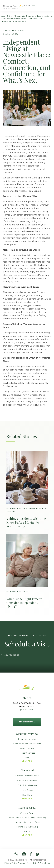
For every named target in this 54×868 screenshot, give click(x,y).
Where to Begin (27, 813)
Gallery (27, 757)
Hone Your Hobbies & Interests (27, 744)
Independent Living (24, 16)
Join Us (27, 831)
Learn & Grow (7, 16)
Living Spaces (27, 790)
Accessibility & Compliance (39, 863)
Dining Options (27, 748)
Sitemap (22, 863)
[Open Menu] (33, 5)
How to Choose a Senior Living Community (27, 818)
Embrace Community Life (27, 776)
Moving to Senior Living (27, 827)
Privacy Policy (11, 863)
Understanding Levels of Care (27, 822)
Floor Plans (27, 795)
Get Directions (27, 720)
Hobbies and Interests (27, 780)
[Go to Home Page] (13, 7)
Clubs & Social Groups (27, 785)
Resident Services (27, 753)
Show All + (27, 761)
